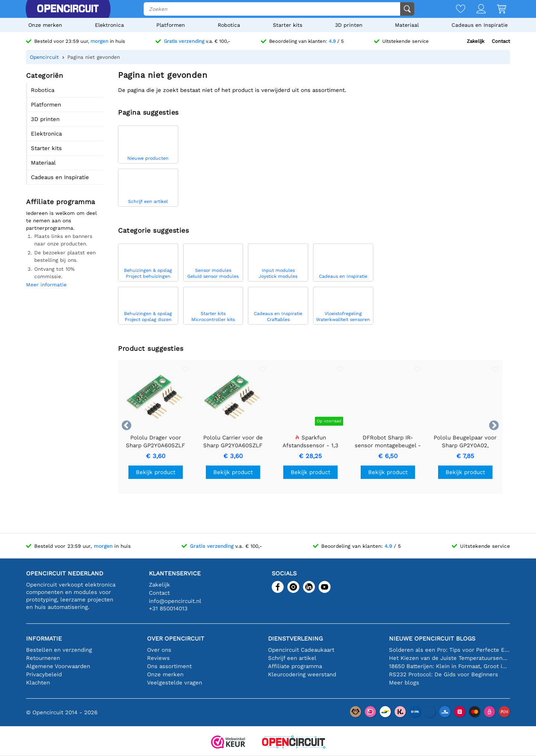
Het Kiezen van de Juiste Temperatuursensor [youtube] (449, 658)
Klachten (38, 683)
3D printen (349, 25)
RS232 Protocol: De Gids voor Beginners (444, 674)
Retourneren (43, 658)
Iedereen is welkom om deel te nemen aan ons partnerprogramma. (61, 220)
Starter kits (288, 25)
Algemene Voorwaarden (58, 666)
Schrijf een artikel (292, 658)
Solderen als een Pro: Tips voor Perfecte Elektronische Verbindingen (449, 650)
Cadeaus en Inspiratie (480, 25)
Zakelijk (476, 41)
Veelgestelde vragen (175, 683)
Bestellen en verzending (59, 650)
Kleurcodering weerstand (302, 674)
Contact (501, 41)
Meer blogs (404, 683)
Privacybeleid (44, 674)
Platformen (171, 25)
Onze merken (45, 25)
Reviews (158, 658)
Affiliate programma (295, 666)
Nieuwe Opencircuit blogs (432, 639)
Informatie (44, 639)
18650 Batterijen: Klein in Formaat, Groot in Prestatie (449, 666)
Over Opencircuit (176, 639)
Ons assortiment (169, 666)
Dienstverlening (295, 639)
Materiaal (407, 25)
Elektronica (109, 25)
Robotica (229, 25)
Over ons (159, 650)
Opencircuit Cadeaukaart (301, 650)
